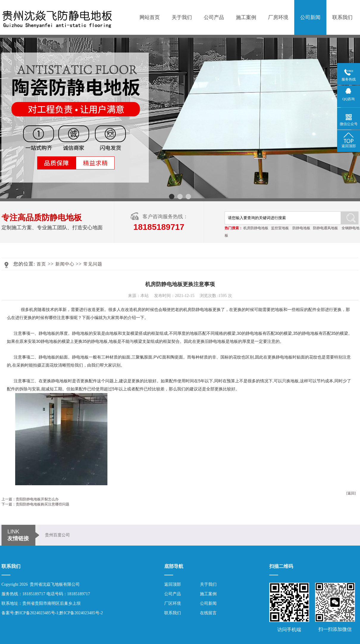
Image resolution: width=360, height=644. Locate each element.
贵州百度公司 (57, 535)
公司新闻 (310, 17)
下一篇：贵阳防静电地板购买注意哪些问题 (35, 504)
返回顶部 (173, 584)
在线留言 (208, 613)
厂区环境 (173, 603)
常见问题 (93, 264)
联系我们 (342, 17)
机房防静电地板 (256, 228)
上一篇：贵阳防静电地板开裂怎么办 (30, 499)
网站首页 (150, 17)
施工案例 (246, 17)
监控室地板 (280, 228)
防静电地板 (301, 228)
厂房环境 (278, 17)
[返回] (351, 493)
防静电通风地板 (325, 228)
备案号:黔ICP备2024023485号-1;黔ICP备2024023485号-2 (52, 613)
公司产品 (214, 17)
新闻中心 (65, 264)
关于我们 (182, 17)
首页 (41, 264)
